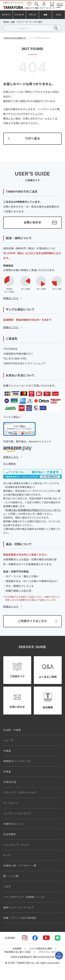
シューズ (8, 740)
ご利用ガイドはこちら (32, 621)
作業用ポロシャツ (14, 824)
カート (52, 5)
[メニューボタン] (59, 5)
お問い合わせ (32, 222)
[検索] (32, 28)
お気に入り (29, 5)
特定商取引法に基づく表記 (18, 952)
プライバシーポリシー (50, 952)
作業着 (7, 751)
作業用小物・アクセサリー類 (20, 866)
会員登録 (17, 949)
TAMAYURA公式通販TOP (15, 38)
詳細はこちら (11, 298)
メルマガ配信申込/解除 (41, 949)
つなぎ (7, 886)
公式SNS (10, 938)
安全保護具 (10, 834)
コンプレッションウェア (17, 813)
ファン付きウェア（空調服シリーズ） (25, 897)
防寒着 (7, 772)
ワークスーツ (11, 803)
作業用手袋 (10, 782)
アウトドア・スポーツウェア (20, 792)
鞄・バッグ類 (11, 876)
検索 (37, 5)
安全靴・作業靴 (12, 730)
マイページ (44, 5)
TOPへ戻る (32, 138)
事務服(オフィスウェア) (17, 761)
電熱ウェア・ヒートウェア (19, 908)
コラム (58, 15)
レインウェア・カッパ (16, 845)
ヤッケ (7, 855)
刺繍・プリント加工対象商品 (20, 918)
